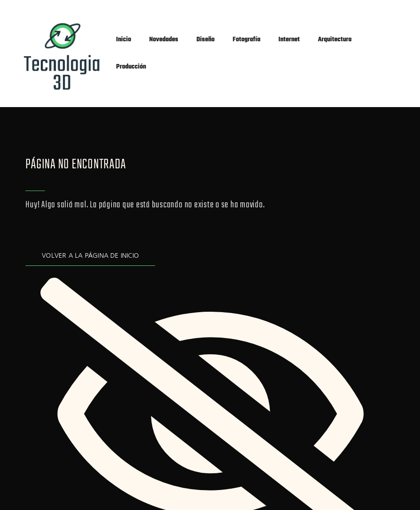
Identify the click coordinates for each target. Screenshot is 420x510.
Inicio (124, 40)
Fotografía (247, 40)
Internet (289, 40)
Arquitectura (335, 40)
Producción (131, 67)
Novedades (164, 40)
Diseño (205, 40)
